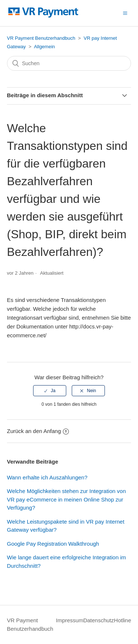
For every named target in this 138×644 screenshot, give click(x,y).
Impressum (70, 620)
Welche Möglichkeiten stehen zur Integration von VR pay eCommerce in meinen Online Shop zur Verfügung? (66, 499)
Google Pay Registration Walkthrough (53, 544)
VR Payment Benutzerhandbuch (41, 38)
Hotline (123, 620)
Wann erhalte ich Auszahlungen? (47, 477)
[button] (125, 13)
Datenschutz (98, 620)
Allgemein (44, 47)
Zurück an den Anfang (38, 431)
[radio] (50, 391)
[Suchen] (69, 63)
